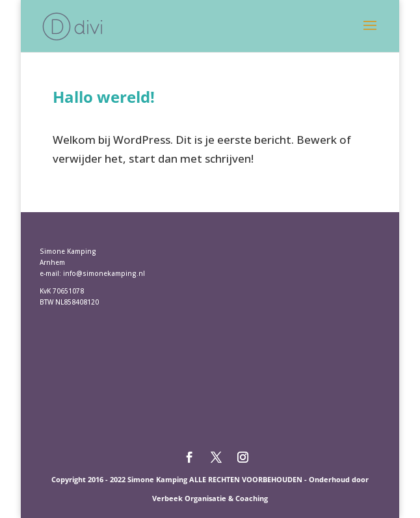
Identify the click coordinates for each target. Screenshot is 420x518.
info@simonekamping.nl (104, 273)
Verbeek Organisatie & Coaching (210, 498)
